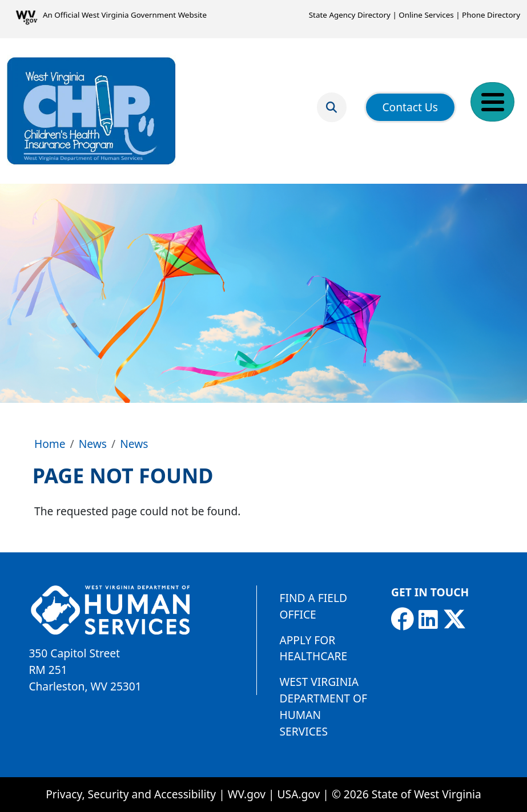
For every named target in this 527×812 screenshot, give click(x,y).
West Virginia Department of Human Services (323, 706)
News (93, 444)
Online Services (426, 15)
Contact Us (410, 107)
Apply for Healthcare (314, 648)
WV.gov (247, 794)
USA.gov (299, 794)
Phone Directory (491, 15)
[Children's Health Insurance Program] (91, 111)
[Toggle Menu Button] (492, 102)
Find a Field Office (313, 606)
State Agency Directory (350, 15)
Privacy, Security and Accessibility (131, 794)
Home (50, 444)
